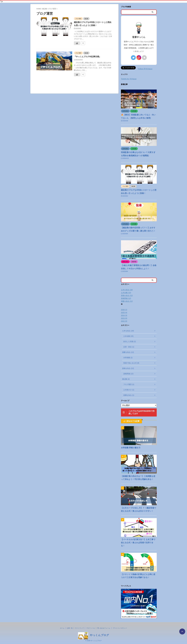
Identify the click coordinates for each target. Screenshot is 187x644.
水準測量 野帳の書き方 (131, 448)
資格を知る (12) (127, 295)
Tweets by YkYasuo (129, 79)
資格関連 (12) (126, 298)
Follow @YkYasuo (145, 69)
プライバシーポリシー (120, 628)
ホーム (62, 628)
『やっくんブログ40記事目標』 (87, 57)
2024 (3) (124, 315)
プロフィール (91, 628)
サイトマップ (79, 628)
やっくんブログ (99, 635)
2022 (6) (124, 321)
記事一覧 (70, 628)
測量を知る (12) (127, 301)
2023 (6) (124, 318)
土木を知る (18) (127, 290)
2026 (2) (124, 310)
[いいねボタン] (77, 43)
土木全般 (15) (126, 293)
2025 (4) (124, 313)
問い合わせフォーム (104, 628)
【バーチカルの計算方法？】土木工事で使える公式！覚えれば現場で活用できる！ (138, 543)
